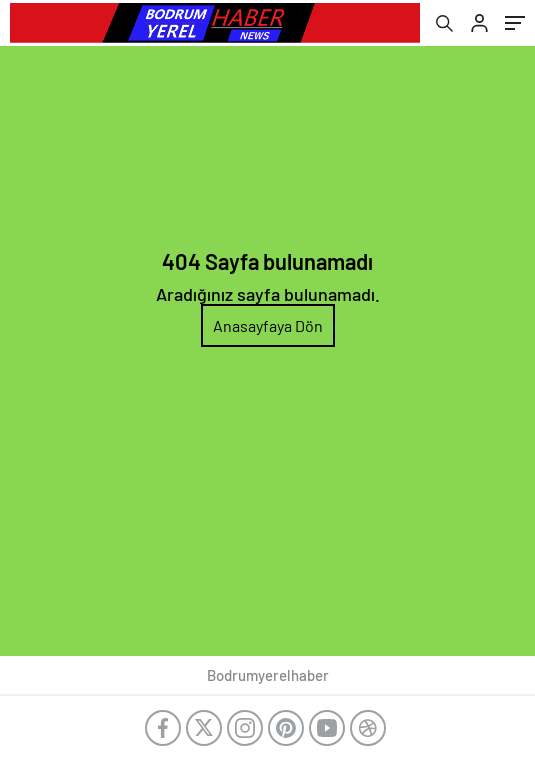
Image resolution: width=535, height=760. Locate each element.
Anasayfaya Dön (268, 325)
